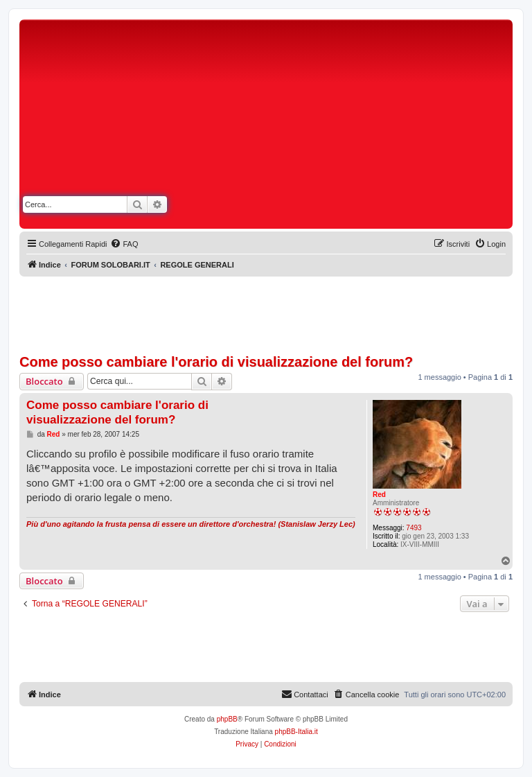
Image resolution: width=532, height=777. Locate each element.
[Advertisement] (389, 127)
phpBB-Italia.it (296, 732)
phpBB (227, 719)
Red (379, 495)
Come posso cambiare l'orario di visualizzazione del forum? (216, 362)
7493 (414, 528)
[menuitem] (124, 244)
